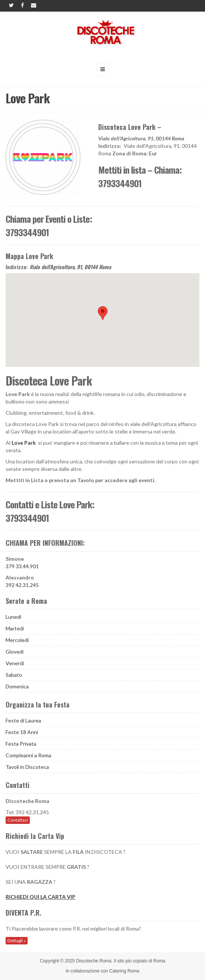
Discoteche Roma (94, 961)
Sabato (14, 675)
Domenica (17, 686)
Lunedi (13, 617)
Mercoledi (17, 640)
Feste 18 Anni (22, 732)
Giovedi (15, 652)
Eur (153, 153)
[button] (103, 313)
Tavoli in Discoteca (27, 767)
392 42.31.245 (22, 585)
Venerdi (15, 663)
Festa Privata (21, 744)
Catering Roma (125, 971)
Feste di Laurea (23, 720)
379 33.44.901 (22, 566)
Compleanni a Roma (28, 755)
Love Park (24, 443)
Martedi (15, 628)
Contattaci (18, 820)
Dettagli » (17, 941)
